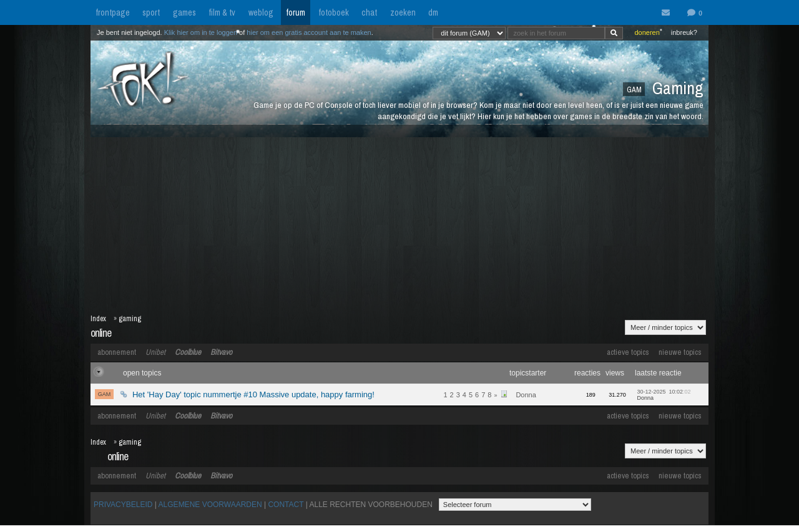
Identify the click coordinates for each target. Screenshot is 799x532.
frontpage (113, 12)
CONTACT (286, 505)
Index (98, 319)
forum (296, 12)
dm (433, 12)
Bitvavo (221, 352)
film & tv (222, 12)
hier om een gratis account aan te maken (309, 32)
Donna (526, 395)
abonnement (117, 352)
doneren (647, 32)
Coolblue (188, 352)
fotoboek (334, 12)
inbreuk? (684, 32)
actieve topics (628, 352)
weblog (261, 12)
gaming (130, 319)
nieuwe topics (680, 352)
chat (369, 12)
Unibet (155, 352)
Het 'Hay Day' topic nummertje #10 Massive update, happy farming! (253, 394)
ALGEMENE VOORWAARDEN (210, 505)
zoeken (403, 12)
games (184, 12)
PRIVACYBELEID (123, 505)
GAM (105, 394)
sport (151, 12)
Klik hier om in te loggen (201, 32)
